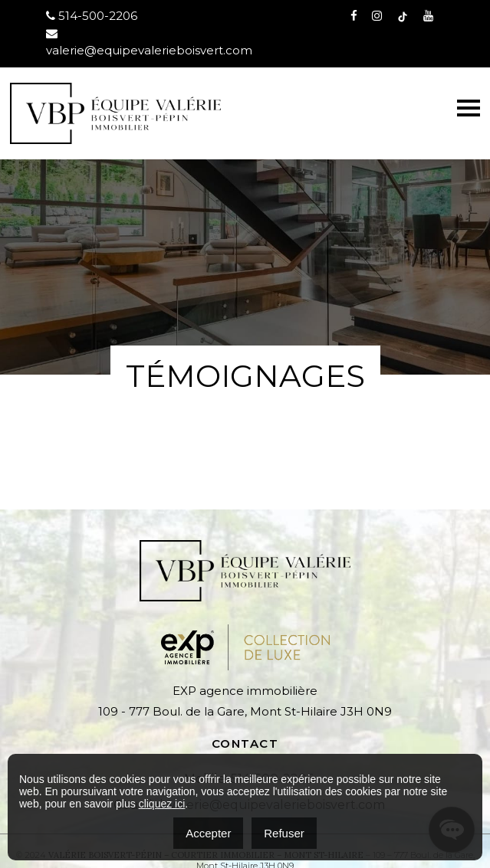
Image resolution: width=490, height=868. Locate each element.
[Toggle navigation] (469, 108)
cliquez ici (162, 804)
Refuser (284, 833)
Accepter (208, 833)
